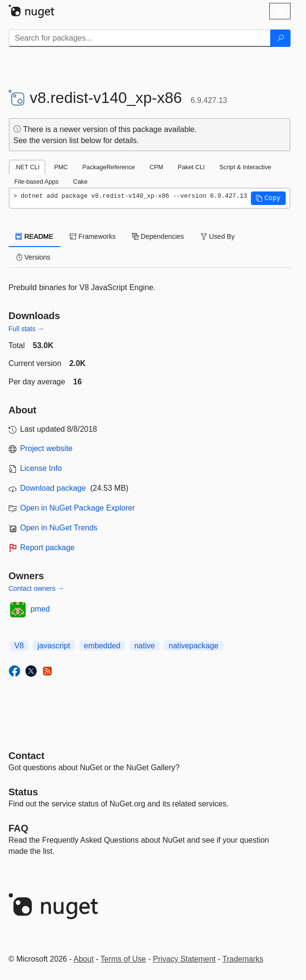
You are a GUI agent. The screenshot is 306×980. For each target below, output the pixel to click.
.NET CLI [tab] (27, 167)
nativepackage (194, 646)
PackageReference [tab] (109, 167)
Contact (27, 756)
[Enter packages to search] (140, 38)
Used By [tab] (218, 236)
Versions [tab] (33, 257)
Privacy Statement (184, 959)
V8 (19, 646)
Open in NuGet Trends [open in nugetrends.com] (59, 528)
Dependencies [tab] (158, 236)
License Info (41, 468)
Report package (48, 548)
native (145, 646)
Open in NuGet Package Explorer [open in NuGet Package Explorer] (78, 508)
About (84, 959)
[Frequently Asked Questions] (19, 828)
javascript (54, 646)
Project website (47, 448)
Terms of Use (123, 959)
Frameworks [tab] (93, 236)
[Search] (280, 38)
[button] (268, 198)
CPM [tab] (156, 167)
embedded (102, 646)
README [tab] (35, 236)
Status (23, 792)
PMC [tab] (61, 167)
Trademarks (243, 959)
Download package (53, 488)
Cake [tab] (80, 182)
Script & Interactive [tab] (245, 167)
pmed (40, 609)
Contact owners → (36, 588)
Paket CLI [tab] (191, 167)
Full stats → (27, 329)
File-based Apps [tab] (37, 182)
